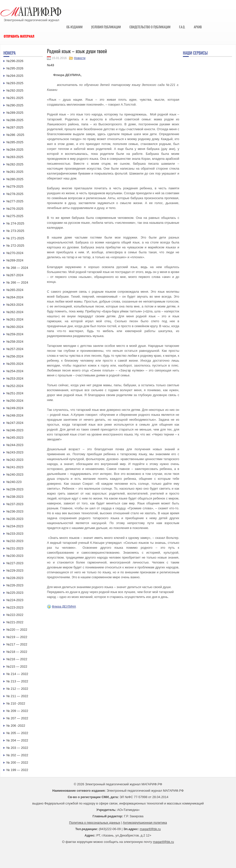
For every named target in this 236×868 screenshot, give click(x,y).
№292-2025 (15, 90)
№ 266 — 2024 (17, 282)
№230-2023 (15, 556)
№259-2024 (15, 334)
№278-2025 (15, 194)
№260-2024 (15, 327)
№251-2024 (15, 393)
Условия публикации (106, 27)
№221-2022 (15, 622)
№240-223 (14, 482)
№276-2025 (15, 209)
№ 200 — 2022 (17, 763)
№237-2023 (15, 504)
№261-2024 (15, 319)
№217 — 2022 (17, 644)
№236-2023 (15, 511)
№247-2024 (15, 423)
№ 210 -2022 (16, 703)
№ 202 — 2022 (17, 755)
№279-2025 (15, 186)
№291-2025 (15, 98)
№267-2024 (15, 275)
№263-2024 (15, 305)
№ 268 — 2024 (17, 268)
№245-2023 (15, 438)
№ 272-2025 (15, 246)
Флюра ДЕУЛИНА (64, 607)
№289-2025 (15, 113)
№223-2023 (15, 607)
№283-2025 (15, 157)
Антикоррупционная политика (145, 823)
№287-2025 (15, 127)
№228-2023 (15, 578)
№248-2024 (15, 415)
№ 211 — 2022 (17, 696)
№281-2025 (15, 172)
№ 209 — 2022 (17, 711)
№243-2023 (15, 452)
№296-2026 (15, 61)
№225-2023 (15, 593)
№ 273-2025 (15, 231)
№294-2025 (15, 76)
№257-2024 (15, 349)
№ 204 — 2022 (17, 740)
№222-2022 (15, 615)
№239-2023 (15, 489)
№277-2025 (15, 201)
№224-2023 (15, 600)
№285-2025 (15, 142)
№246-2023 (15, 430)
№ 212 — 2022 (17, 689)
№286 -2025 (15, 135)
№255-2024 (15, 364)
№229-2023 (15, 571)
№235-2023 (15, 519)
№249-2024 (15, 408)
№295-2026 (15, 68)
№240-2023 (15, 474)
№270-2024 (15, 253)
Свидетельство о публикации (150, 27)
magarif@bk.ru (150, 829)
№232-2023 (15, 541)
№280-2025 (15, 179)
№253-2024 (15, 378)
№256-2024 (15, 356)
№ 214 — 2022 (17, 674)
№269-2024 (15, 260)
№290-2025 (15, 105)
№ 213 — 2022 (17, 681)
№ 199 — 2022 (17, 770)
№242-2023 (15, 460)
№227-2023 (15, 563)
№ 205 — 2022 (17, 733)
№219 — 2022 (17, 637)
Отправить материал (19, 36)
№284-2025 (15, 150)
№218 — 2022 (17, 652)
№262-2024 (15, 312)
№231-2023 (15, 548)
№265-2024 (15, 290)
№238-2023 (15, 497)
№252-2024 (15, 386)
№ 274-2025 (15, 223)
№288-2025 (15, 120)
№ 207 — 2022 (17, 718)
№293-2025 (15, 83)
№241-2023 (15, 467)
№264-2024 (15, 297)
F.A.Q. (182, 27)
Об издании (74, 27)
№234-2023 (15, 526)
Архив (198, 27)
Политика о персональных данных (95, 823)
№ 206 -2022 (16, 726)
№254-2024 (15, 371)
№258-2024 (15, 342)
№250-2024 (15, 401)
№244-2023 (15, 445)
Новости (80, 58)
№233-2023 (15, 534)
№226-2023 (15, 585)
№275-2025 (15, 216)
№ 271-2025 (15, 238)
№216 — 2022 (17, 659)
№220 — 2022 (17, 630)
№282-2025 (15, 164)
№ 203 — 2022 (17, 748)
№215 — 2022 (17, 667)
